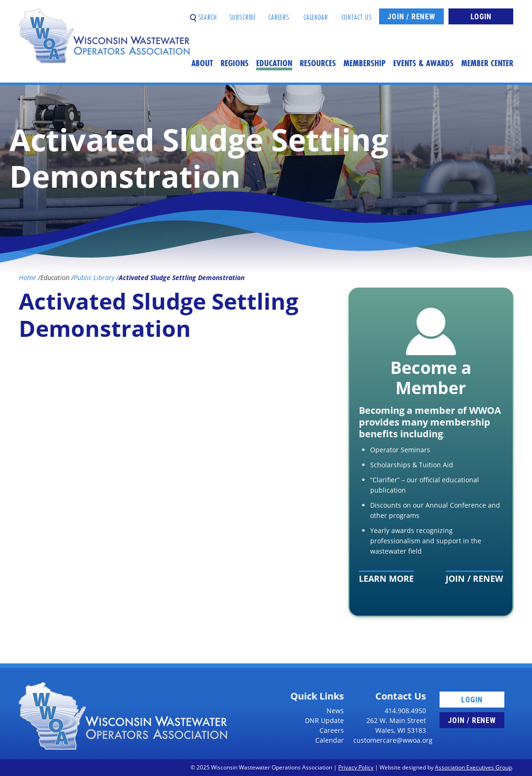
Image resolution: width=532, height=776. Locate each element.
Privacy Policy (356, 767)
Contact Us (357, 13)
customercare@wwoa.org (393, 740)
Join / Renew (411, 16)
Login (481, 16)
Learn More (386, 578)
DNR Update (324, 720)
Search (204, 13)
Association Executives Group (473, 767)
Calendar (316, 13)
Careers (279, 13)
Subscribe (243, 13)
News (335, 711)
